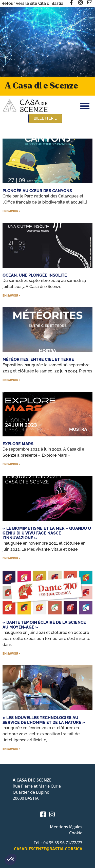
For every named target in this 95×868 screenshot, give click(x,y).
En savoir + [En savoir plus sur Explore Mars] (11, 464)
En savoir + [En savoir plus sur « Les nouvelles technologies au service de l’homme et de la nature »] (11, 749)
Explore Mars (18, 444)
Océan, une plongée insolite (35, 275)
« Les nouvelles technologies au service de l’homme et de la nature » (44, 720)
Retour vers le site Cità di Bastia (32, 3)
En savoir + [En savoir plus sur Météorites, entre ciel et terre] (11, 380)
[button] (11, 859)
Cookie (76, 833)
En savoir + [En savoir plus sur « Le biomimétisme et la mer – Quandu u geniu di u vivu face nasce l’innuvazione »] (11, 558)
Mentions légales (66, 827)
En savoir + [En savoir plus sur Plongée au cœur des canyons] (11, 211)
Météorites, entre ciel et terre (38, 359)
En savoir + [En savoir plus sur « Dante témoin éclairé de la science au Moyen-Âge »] (11, 654)
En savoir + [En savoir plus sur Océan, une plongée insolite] (11, 296)
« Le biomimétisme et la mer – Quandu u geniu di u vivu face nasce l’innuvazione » (47, 533)
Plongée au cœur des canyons (37, 191)
